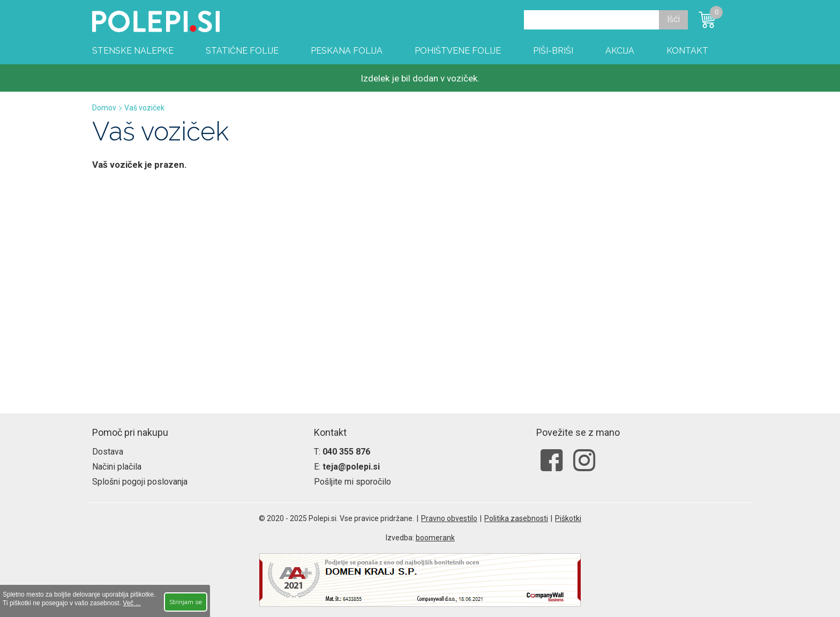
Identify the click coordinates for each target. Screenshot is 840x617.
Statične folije (242, 51)
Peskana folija (347, 51)
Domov (104, 108)
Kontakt (687, 51)
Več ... (132, 603)
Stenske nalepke (133, 51)
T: (342, 452)
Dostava (108, 452)
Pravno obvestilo (449, 518)
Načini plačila (117, 467)
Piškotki (568, 518)
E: (347, 467)
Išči (673, 19)
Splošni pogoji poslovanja (140, 482)
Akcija (620, 51)
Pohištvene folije (458, 51)
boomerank (435, 538)
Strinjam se (186, 602)
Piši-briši (553, 51)
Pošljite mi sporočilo (352, 482)
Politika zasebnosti (516, 518)
